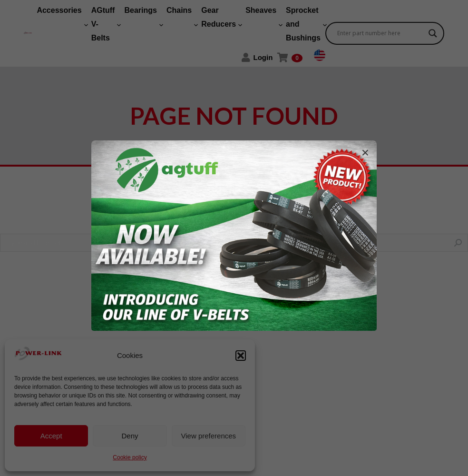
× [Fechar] (365, 153)
